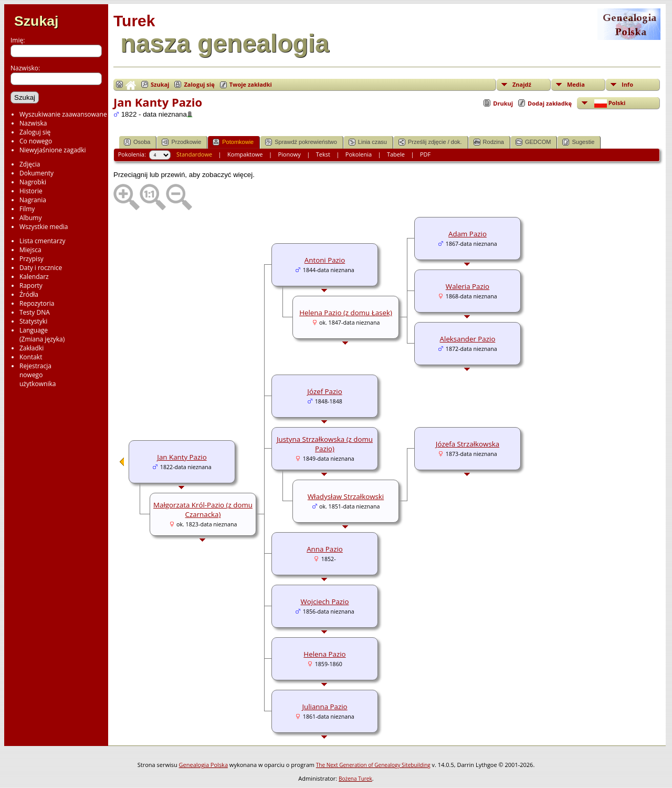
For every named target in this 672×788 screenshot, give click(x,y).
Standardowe (194, 154)
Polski (609, 103)
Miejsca (30, 250)
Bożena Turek (355, 779)
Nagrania (33, 200)
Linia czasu (368, 142)
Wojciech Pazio (325, 602)
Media (576, 84)
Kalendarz (34, 277)
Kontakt (31, 357)
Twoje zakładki (251, 84)
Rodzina (489, 142)
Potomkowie (233, 142)
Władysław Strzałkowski (346, 496)
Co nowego (36, 141)
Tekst (323, 154)
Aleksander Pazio (468, 339)
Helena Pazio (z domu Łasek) (346, 313)
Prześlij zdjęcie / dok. (430, 142)
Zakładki (31, 348)
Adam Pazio (468, 234)
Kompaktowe (245, 154)
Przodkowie (181, 142)
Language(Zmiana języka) (42, 335)
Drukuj (503, 103)
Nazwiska (33, 123)
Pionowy (289, 154)
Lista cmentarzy (43, 241)
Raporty (31, 286)
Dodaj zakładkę (550, 103)
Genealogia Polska (203, 765)
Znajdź (522, 84)
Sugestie (578, 142)
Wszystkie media (44, 227)
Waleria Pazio (468, 286)
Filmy (27, 209)
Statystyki (33, 321)
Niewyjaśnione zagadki (53, 150)
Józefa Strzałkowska (468, 444)
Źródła (29, 294)
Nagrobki (33, 182)
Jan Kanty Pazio (182, 457)
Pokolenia (359, 154)
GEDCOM (533, 142)
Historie (31, 191)
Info (627, 84)
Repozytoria (37, 303)
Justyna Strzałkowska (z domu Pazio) (325, 444)
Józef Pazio (324, 391)
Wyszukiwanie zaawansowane (63, 114)
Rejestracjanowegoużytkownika (38, 375)
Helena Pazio (324, 654)
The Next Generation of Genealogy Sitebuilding (373, 765)
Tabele (396, 154)
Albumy (30, 218)
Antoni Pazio (325, 260)
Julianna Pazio (324, 707)
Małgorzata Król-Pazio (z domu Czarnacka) (203, 510)
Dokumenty (36, 173)
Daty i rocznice (41, 268)
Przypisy (31, 259)
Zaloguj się (35, 132)
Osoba (137, 142)
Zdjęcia (30, 164)
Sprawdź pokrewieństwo (301, 142)
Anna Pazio (325, 549)
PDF (425, 154)
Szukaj (36, 21)
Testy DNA (35, 312)
